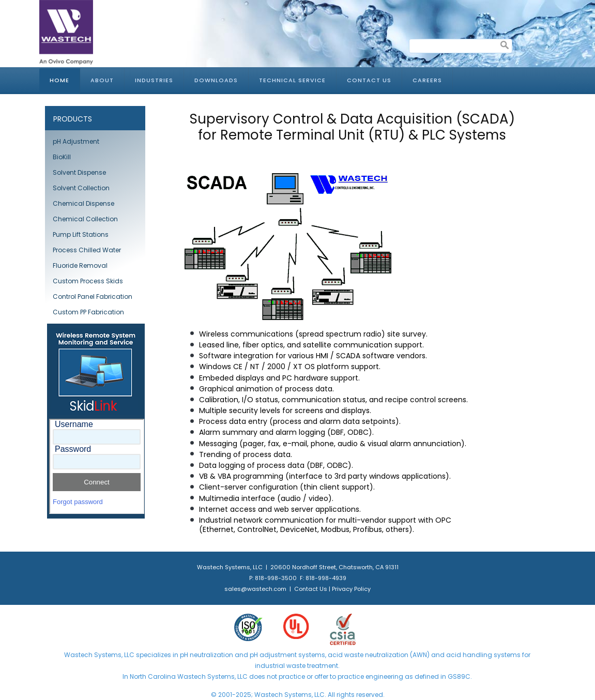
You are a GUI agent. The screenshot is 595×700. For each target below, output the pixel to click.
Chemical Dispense (83, 203)
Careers (427, 80)
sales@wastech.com (255, 589)
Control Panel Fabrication (93, 296)
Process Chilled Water (87, 250)
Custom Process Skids (88, 281)
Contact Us (369, 80)
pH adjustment (272, 655)
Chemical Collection (85, 219)
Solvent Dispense (79, 172)
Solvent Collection (81, 188)
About (102, 80)
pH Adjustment (76, 141)
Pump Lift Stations (81, 234)
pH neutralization (207, 655)
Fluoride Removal (80, 265)
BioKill (62, 157)
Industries (154, 80)
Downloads (216, 80)
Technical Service (292, 80)
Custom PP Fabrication (88, 312)
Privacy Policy (351, 589)
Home (59, 80)
